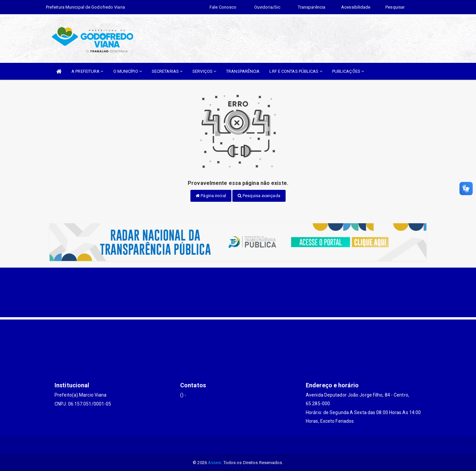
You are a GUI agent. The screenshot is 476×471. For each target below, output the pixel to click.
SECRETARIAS (167, 71)
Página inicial (211, 196)
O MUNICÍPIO (128, 71)
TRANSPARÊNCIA (243, 71)
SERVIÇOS (204, 71)
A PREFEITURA (87, 71)
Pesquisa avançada (259, 196)
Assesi (215, 463)
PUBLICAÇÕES (348, 71)
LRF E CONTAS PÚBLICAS (296, 71)
